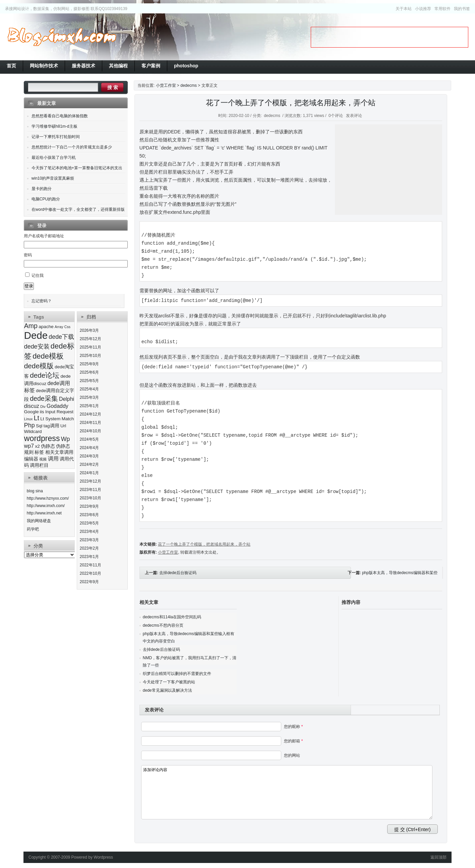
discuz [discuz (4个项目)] (32, 406)
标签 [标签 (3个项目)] (39, 452)
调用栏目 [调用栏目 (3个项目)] (39, 465)
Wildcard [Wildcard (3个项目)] (33, 431)
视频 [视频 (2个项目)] (43, 459)
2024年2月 (89, 464)
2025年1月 (89, 406)
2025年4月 (89, 389)
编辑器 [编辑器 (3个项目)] (31, 459)
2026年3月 (89, 330)
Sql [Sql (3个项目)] (39, 426)
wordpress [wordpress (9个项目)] (42, 438)
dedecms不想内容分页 (163, 625)
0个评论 (336, 116)
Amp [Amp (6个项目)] (31, 326)
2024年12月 (91, 414)
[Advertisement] (390, 37)
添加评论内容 (287, 792)
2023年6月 (89, 515)
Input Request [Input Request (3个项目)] (59, 412)
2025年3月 (89, 397)
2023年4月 (89, 532)
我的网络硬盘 (39, 521)
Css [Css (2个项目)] (67, 327)
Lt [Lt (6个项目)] (37, 418)
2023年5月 (89, 523)
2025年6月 (89, 372)
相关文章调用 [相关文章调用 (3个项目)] (59, 452)
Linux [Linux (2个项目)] (28, 419)
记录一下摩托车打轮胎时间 (56, 137)
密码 (28, 255)
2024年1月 (89, 473)
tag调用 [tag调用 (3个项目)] (51, 426)
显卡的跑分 (42, 189)
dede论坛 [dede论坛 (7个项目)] (45, 375)
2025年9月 (89, 364)
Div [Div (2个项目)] (43, 407)
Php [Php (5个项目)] (29, 425)
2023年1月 (89, 557)
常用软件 (442, 9)
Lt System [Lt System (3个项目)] (50, 419)
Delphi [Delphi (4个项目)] (67, 399)
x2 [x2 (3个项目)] (37, 446)
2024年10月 (91, 431)
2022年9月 (89, 582)
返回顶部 (438, 857)
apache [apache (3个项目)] (46, 327)
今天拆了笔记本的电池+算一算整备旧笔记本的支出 (77, 168)
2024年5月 (89, 439)
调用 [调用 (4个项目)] (53, 459)
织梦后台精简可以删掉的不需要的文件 (177, 674)
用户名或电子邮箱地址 (44, 236)
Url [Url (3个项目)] (63, 426)
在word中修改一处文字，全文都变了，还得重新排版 (78, 209)
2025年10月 (91, 356)
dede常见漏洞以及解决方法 (167, 690)
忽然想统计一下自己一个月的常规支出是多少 (72, 147)
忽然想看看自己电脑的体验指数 (60, 116)
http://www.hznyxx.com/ (48, 498)
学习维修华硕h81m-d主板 (54, 126)
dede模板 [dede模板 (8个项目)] (48, 356)
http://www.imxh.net (44, 513)
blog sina (35, 491)
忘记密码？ (42, 301)
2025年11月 (91, 347)
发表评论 (354, 116)
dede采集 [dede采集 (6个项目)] (44, 398)
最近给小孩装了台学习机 (54, 158)
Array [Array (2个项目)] (59, 327)
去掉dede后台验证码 (178, 573)
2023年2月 (89, 548)
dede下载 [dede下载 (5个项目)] (61, 337)
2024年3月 (89, 456)
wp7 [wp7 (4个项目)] (29, 446)
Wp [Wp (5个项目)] (66, 439)
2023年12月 (91, 481)
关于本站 (404, 9)
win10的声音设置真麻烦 (53, 178)
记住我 (38, 275)
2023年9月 (89, 506)
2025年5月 (89, 381)
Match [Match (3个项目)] (68, 419)
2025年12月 (91, 339)
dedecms (189, 85)
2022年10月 (91, 573)
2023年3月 (89, 540)
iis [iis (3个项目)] (42, 412)
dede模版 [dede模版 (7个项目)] (39, 366)
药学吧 (33, 529)
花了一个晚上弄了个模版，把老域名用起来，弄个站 (291, 103)
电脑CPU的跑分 (46, 199)
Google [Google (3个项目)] (32, 412)
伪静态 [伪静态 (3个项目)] (48, 446)
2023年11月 (91, 490)
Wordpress (103, 857)
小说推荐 (423, 9)
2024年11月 (91, 423)
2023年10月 (91, 498)
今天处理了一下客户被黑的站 (169, 682)
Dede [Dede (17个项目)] (36, 335)
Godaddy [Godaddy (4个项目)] (57, 406)
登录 (29, 286)
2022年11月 (91, 565)
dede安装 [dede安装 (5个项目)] (37, 347)
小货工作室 (62, 37)
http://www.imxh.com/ (46, 506)
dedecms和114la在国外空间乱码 (172, 617)
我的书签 (462, 9)
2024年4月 (89, 448)
